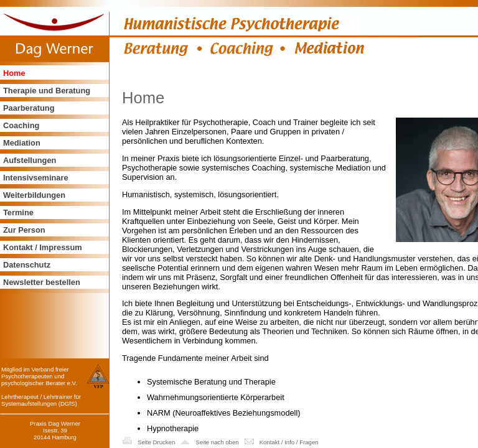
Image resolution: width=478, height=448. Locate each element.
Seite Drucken (156, 442)
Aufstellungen (30, 160)
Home (14, 73)
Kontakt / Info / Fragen (289, 442)
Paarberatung (29, 108)
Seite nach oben (217, 442)
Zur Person (24, 230)
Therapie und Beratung (47, 91)
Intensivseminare (36, 178)
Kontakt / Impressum (43, 247)
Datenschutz (27, 265)
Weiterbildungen (34, 195)
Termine (18, 212)
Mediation (22, 143)
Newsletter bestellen (42, 282)
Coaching (21, 125)
